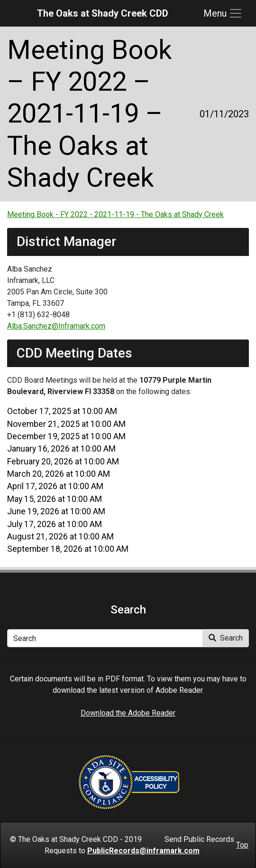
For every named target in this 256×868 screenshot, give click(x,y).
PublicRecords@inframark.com (143, 851)
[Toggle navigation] (223, 13)
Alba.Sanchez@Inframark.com (56, 326)
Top (242, 845)
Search (226, 638)
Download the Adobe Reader (128, 713)
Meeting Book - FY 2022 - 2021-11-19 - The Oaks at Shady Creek (115, 214)
